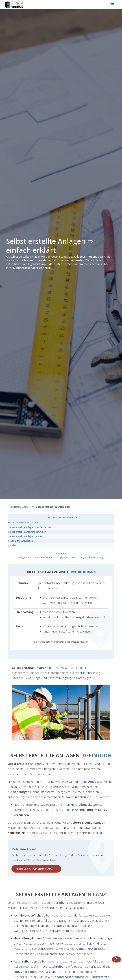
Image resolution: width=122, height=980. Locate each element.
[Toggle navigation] (112, 5)
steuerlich (61, 626)
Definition (27, 532)
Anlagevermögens (86, 257)
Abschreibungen (19, 507)
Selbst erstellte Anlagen (53, 507)
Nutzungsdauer (22, 268)
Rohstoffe (48, 792)
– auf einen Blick (30, 527)
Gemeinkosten (87, 948)
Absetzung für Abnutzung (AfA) (34, 869)
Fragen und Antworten (21, 541)
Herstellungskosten (79, 617)
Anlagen (36, 764)
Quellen (12, 545)
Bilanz (25, 536)
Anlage (93, 782)
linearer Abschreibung (69, 977)
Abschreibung (58, 966)
